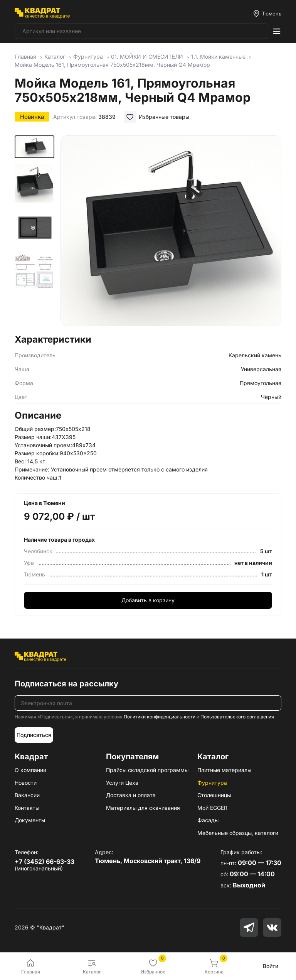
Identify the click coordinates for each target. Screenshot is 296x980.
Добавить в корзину (148, 600)
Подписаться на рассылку (66, 684)
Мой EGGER (212, 808)
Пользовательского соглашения (237, 717)
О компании (30, 770)
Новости (26, 783)
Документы (30, 820)
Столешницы (214, 795)
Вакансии (27, 795)
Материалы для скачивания (143, 808)
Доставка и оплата (131, 795)
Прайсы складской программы (147, 770)
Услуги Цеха (122, 783)
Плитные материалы (224, 770)
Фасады (208, 820)
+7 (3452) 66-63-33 (45, 862)
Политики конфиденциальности (160, 717)
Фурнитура (212, 783)
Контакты (27, 808)
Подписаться (34, 735)
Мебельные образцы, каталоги (238, 833)
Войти (271, 966)
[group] (171, 232)
